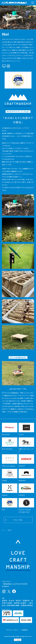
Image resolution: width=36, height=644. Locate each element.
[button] (11, 27)
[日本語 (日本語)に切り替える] (18, 640)
